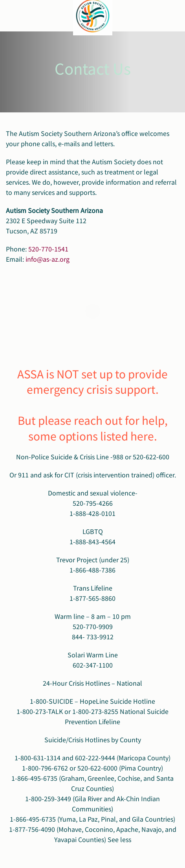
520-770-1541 (48, 249)
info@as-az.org (48, 259)
